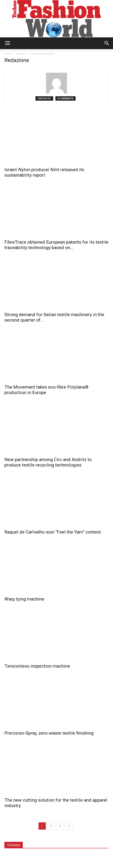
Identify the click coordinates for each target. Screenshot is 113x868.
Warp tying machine (24, 599)
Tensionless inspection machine (37, 666)
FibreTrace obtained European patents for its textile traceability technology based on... (56, 245)
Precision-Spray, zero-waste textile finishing (49, 733)
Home (8, 54)
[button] (107, 43)
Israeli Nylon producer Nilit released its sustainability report (44, 172)
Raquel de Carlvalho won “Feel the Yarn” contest (53, 532)
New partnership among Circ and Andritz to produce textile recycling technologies (48, 462)
